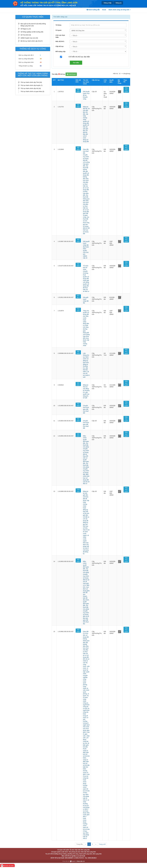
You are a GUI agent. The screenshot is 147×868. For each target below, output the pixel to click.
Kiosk (104, 10)
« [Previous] (86, 844)
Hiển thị (115, 74)
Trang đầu (80, 844)
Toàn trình (78, 310)
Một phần (78, 91)
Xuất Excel (71, 74)
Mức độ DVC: (60, 41)
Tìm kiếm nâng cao (60, 17)
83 (41, 66)
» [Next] (96, 844)
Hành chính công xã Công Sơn (120, 10)
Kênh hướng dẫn (93, 10)
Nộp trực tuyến (126, 90)
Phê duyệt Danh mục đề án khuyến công (86, 95)
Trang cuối (102, 844)
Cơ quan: (59, 30)
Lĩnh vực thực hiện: (60, 36)
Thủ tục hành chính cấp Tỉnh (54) (31, 82)
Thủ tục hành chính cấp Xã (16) (31, 88)
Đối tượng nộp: (61, 51)
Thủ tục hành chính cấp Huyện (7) (32, 85)
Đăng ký (118, 3)
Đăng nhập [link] (107, 3)
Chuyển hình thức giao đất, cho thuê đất (86, 409)
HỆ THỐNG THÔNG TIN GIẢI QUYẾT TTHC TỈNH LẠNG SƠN (49, 3)
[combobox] (98, 30)
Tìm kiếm (76, 63)
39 (41, 59)
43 (41, 62)
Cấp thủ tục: (60, 46)
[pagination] (121, 74)
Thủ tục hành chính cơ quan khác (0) (32, 91)
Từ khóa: (59, 25)
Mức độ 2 (78, 296)
